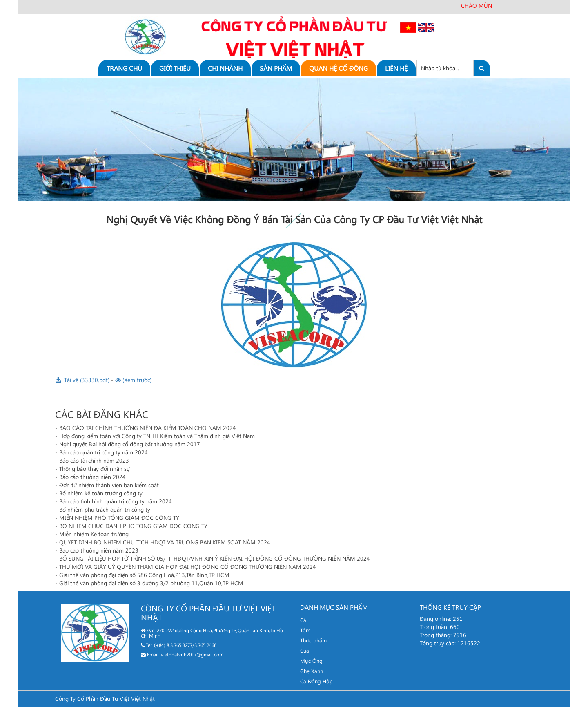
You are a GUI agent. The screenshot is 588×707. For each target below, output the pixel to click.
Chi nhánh (225, 68)
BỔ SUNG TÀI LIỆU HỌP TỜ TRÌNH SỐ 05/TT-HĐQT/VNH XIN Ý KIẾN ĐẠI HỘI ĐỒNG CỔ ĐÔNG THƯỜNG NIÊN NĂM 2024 (215, 558)
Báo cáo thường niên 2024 (92, 477)
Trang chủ (124, 68)
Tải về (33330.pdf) (82, 380)
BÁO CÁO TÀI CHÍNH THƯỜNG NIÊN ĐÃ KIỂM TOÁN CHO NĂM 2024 (148, 428)
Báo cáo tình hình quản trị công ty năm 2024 (116, 501)
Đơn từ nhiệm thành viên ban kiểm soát (109, 485)
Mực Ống (311, 661)
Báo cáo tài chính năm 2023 (94, 460)
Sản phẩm (276, 68)
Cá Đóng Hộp (316, 681)
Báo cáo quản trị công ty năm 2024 (104, 452)
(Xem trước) (133, 380)
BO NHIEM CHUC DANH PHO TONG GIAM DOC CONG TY (133, 526)
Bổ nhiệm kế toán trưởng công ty (101, 493)
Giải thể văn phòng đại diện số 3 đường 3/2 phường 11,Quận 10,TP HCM (151, 583)
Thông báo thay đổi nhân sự (95, 469)
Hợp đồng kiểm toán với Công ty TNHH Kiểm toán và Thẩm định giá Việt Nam (157, 436)
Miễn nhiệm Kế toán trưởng (94, 534)
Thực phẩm (313, 640)
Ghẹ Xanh (312, 671)
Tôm (305, 630)
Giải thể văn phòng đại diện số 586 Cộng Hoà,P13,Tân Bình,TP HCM (144, 575)
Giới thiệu (175, 68)
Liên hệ (396, 68)
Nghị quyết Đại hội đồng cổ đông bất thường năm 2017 (130, 444)
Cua (305, 650)
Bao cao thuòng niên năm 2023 (99, 550)
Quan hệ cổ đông (339, 68)
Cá (303, 620)
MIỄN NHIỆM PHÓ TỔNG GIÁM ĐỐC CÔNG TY (119, 518)
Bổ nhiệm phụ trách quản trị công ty (105, 509)
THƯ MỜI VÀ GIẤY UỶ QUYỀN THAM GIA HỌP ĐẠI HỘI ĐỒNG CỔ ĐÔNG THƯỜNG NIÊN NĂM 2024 (188, 567)
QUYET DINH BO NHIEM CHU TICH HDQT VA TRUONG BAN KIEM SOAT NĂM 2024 (165, 542)
